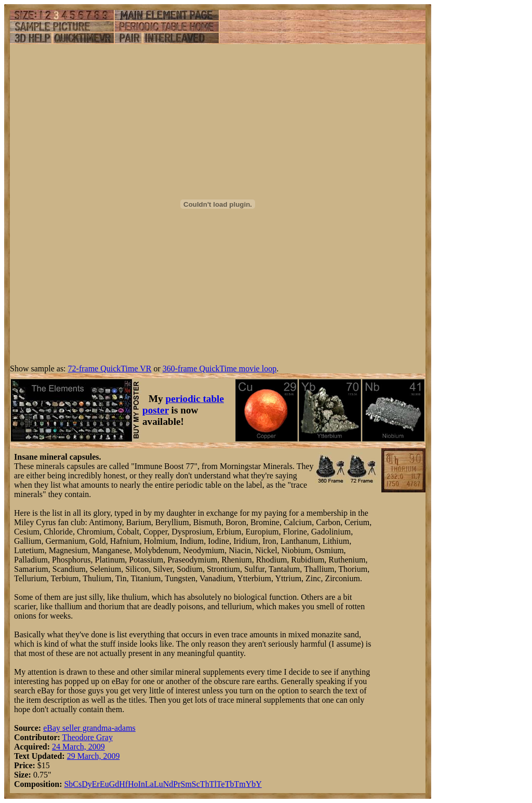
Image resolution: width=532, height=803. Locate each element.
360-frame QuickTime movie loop (220, 369)
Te (221, 784)
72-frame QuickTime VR (110, 369)
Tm (240, 784)
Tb (230, 784)
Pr (177, 784)
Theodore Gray (88, 737)
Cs (77, 784)
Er (96, 784)
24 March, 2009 (78, 747)
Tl (213, 784)
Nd (168, 784)
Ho (133, 784)
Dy (87, 784)
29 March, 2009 (94, 756)
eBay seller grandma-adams (89, 728)
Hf (123, 784)
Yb (251, 784)
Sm (186, 784)
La (149, 784)
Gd (114, 784)
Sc (196, 784)
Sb (68, 784)
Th (205, 784)
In (142, 784)
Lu (158, 784)
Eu (104, 784)
